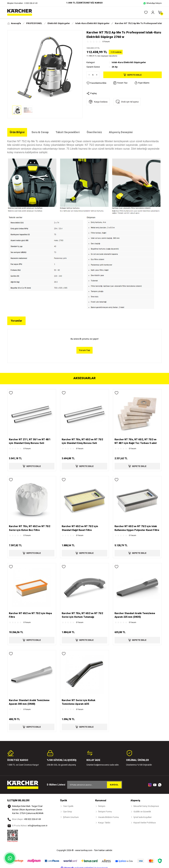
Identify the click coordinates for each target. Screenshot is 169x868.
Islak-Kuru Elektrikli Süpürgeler (129, 62)
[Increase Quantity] (98, 75)
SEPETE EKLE (32, 466)
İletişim (102, 806)
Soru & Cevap (40, 132)
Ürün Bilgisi (17, 132)
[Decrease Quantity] (88, 75)
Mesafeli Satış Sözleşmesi (146, 806)
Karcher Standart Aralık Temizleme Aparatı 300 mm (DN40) (29, 702)
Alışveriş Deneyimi (121, 132)
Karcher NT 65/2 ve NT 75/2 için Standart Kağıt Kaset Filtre (80, 528)
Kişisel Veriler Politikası (145, 823)
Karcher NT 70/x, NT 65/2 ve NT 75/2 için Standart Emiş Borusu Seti (82, 441)
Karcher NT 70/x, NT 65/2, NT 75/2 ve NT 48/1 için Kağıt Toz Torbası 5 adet (136, 441)
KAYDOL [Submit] (114, 785)
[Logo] (20, 12)
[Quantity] (93, 75)
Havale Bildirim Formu (109, 817)
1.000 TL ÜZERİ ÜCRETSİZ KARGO (84, 3)
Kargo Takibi (104, 823)
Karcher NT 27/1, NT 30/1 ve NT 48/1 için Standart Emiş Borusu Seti (30, 441)
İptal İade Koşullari (143, 817)
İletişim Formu (105, 812)
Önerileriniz (94, 132)
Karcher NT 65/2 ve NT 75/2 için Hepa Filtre (30, 615)
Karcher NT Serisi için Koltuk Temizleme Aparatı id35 (78, 702)
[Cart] (160, 12)
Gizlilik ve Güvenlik (142, 812)
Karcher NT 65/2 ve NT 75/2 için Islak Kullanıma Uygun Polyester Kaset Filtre (137, 528)
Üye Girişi (68, 812)
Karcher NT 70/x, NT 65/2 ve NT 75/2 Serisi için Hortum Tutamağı (82, 615)
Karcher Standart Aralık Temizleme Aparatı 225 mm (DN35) (135, 615)
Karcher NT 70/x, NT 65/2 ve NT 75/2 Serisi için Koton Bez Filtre (30, 528)
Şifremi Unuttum (71, 817)
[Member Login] (153, 12)
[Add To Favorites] (96, 83)
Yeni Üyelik (68, 806)
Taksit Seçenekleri (68, 132)
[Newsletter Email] (95, 785)
